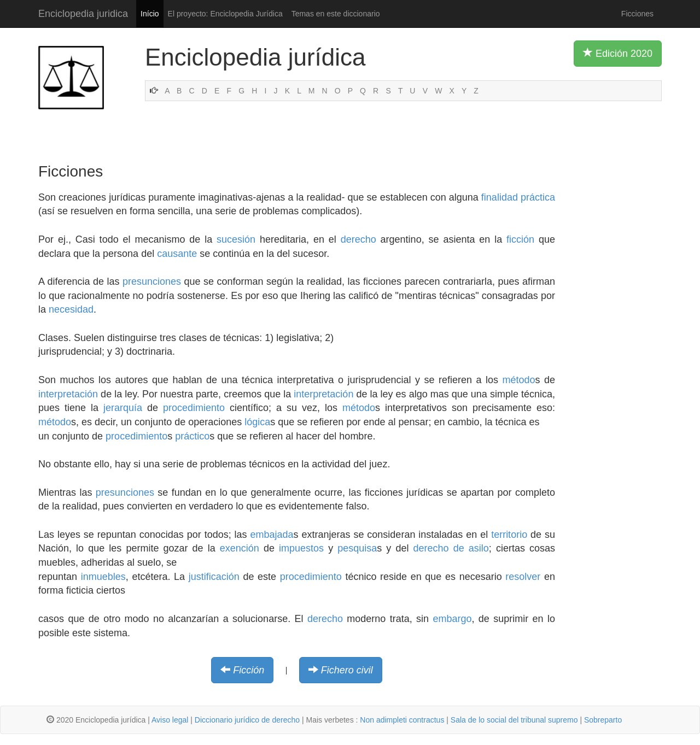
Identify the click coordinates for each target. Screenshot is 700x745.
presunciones (152, 281)
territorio (509, 535)
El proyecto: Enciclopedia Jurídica (225, 14)
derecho (358, 239)
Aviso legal (170, 720)
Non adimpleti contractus (402, 720)
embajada (272, 535)
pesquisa (357, 548)
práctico (192, 436)
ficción (520, 239)
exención (240, 548)
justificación (214, 577)
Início (150, 14)
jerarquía (123, 408)
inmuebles (103, 577)
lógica (257, 422)
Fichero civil (347, 670)
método (518, 380)
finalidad (500, 197)
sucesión (236, 239)
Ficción (249, 670)
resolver (523, 577)
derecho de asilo (451, 548)
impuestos (301, 548)
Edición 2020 (618, 53)
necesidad (71, 309)
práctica (538, 197)
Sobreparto (603, 720)
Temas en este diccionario (336, 14)
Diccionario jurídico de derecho (247, 720)
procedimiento (194, 408)
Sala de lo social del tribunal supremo (514, 720)
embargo (452, 619)
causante (177, 254)
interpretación (68, 394)
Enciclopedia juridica (83, 14)
